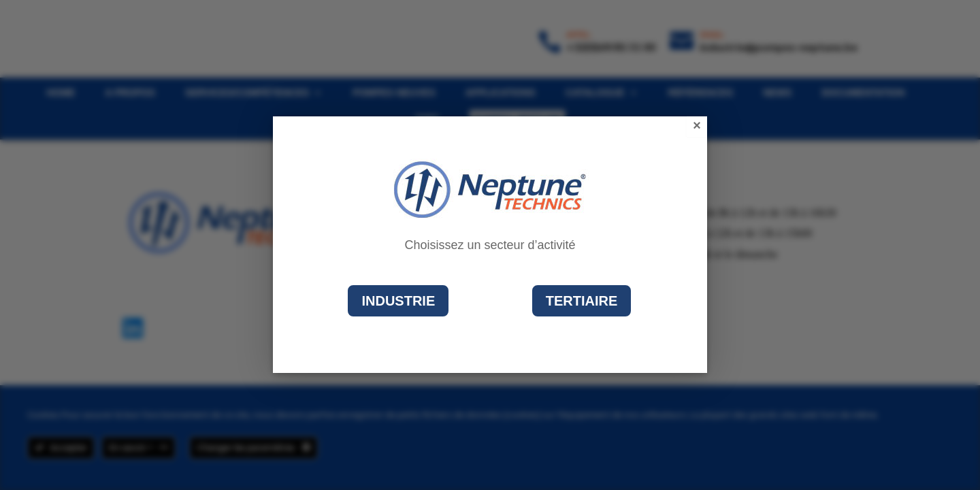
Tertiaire (582, 301)
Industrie (398, 301)
